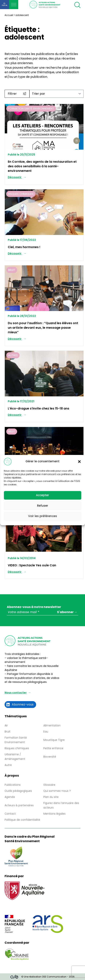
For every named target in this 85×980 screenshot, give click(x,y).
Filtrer (17, 94)
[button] (79, 462)
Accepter (42, 495)
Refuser (43, 506)
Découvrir (15, 177)
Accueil (9, 15)
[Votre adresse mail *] (42, 612)
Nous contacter (16, 693)
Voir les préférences (43, 516)
